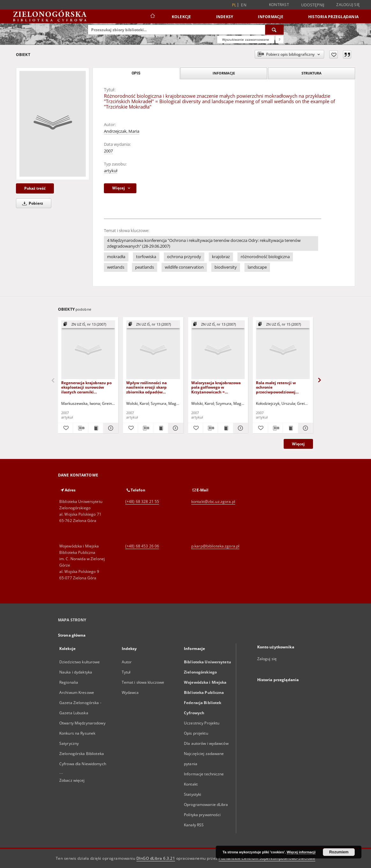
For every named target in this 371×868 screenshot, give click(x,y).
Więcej (298, 444)
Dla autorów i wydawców (206, 743)
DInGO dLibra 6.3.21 (156, 858)
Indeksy (225, 17)
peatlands (145, 267)
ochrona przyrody (184, 257)
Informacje (271, 17)
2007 (108, 151)
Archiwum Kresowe (77, 692)
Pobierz (32, 203)
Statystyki (193, 794)
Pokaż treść (35, 188)
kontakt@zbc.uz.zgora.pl (213, 501)
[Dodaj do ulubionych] (334, 54)
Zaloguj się (348, 5)
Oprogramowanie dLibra (206, 804)
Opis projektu (196, 733)
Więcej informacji (301, 852)
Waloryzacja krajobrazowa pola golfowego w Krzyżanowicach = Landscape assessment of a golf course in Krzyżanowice (217, 387)
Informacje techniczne (204, 774)
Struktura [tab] (312, 73)
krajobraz (221, 257)
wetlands (116, 267)
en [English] (244, 5)
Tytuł (126, 672)
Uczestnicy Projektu (202, 723)
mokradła (116, 257)
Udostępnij (313, 5)
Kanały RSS (194, 825)
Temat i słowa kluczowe (143, 682)
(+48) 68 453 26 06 (142, 546)
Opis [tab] (136, 73)
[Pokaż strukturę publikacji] (88, 325)
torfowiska (146, 257)
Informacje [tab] (224, 73)
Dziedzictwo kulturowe (80, 662)
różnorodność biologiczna (265, 257)
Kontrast (279, 5)
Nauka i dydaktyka (76, 672)
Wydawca (130, 692)
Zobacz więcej (72, 780)
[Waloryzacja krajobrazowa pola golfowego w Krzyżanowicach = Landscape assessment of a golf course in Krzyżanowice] (218, 350)
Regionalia (69, 682)
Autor (127, 662)
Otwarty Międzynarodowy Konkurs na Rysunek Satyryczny (82, 733)
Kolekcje (182, 17)
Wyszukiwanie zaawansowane (246, 39)
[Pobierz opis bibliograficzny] (80, 428)
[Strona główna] (152, 17)
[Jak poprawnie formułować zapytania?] (280, 39)
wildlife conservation (184, 267)
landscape (257, 267)
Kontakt (191, 784)
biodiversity (226, 267)
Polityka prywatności (202, 815)
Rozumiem (339, 852)
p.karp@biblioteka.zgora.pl (215, 546)
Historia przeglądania (333, 17)
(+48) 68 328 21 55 (142, 501)
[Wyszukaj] (274, 30)
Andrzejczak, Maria (122, 131)
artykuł (111, 171)
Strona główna (72, 635)
